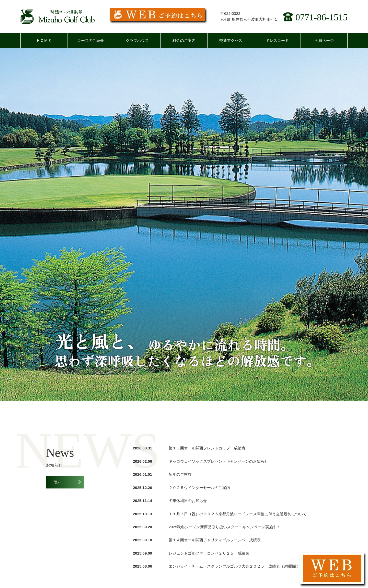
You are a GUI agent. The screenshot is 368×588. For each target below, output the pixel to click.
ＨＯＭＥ (44, 40)
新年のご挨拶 (180, 474)
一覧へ (56, 482)
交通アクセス (231, 40)
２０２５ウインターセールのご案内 (199, 488)
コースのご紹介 (91, 40)
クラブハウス (137, 40)
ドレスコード (277, 40)
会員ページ (324, 40)
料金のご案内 (184, 40)
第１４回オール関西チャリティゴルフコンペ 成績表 (215, 540)
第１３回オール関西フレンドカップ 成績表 (207, 448)
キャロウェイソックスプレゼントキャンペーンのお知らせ (218, 461)
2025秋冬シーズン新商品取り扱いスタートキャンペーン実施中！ (225, 527)
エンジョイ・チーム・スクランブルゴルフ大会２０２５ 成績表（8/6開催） (235, 566)
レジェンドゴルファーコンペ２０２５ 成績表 (209, 553)
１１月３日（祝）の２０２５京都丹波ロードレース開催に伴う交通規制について (238, 514)
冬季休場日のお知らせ (188, 501)
